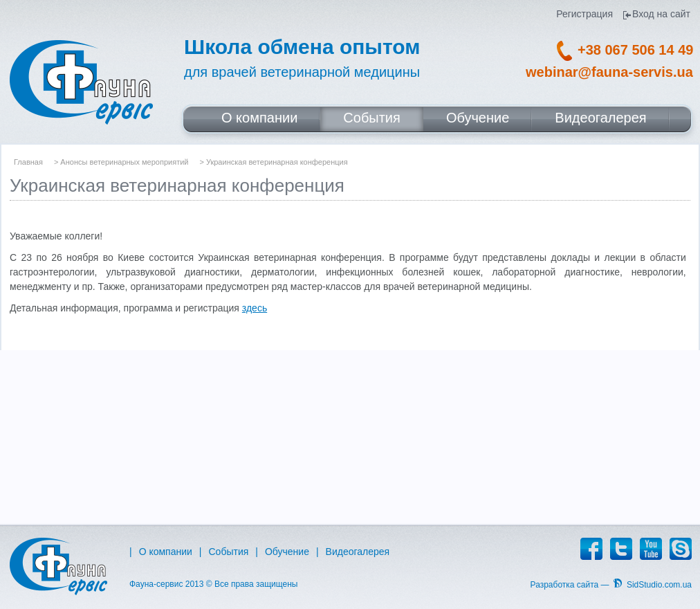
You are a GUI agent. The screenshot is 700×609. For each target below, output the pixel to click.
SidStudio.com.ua (659, 585)
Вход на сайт (661, 14)
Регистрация (584, 14)
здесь (255, 308)
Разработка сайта (565, 585)
